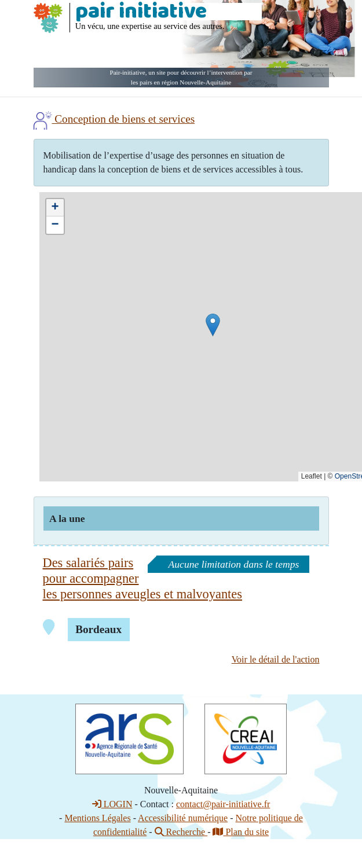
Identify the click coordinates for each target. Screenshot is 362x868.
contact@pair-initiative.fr (223, 804)
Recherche (181, 832)
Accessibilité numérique (183, 818)
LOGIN (112, 804)
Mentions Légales (97, 818)
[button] (213, 325)
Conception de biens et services (114, 119)
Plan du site (241, 832)
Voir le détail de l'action (276, 659)
